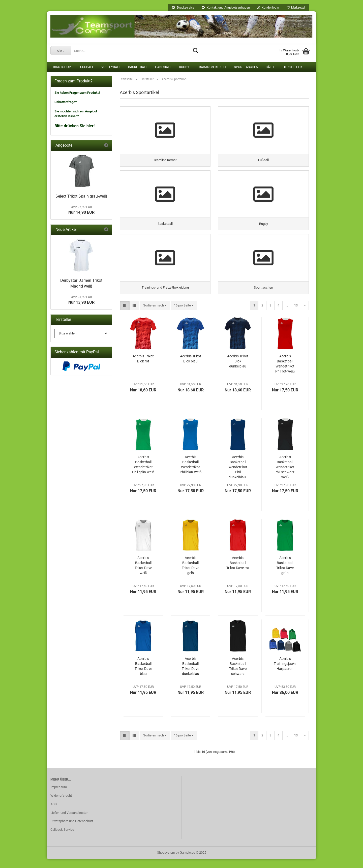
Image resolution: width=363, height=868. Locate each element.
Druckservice (183, 8)
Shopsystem (166, 861)
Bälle (270, 67)
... (287, 314)
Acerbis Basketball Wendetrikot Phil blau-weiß (191, 473)
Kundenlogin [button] (268, 8)
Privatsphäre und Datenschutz (72, 830)
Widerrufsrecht (61, 804)
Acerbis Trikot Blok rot (143, 367)
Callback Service (62, 839)
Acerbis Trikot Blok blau (191, 367)
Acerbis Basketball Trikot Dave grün (285, 574)
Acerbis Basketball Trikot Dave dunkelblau (190, 675)
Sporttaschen (246, 67)
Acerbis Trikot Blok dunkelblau (238, 370)
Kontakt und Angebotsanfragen (226, 8)
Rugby (184, 67)
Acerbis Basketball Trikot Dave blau (143, 675)
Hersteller (292, 67)
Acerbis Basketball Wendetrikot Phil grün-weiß (143, 473)
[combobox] (155, 314)
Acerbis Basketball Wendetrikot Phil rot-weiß (285, 373)
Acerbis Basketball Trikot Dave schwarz (238, 675)
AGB (54, 813)
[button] (125, 314)
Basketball (138, 67)
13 (296, 314)
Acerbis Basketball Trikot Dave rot (238, 572)
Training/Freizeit (212, 67)
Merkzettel (296, 8)
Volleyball (111, 67)
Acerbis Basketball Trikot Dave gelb (190, 574)
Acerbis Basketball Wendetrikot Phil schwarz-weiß (285, 476)
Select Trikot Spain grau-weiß (81, 196)
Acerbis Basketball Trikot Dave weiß (143, 574)
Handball (163, 67)
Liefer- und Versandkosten (69, 821)
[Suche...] (61, 51)
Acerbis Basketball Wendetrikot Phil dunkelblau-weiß (238, 476)
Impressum (59, 796)
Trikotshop (61, 67)
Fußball (86, 67)
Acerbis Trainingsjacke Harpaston (285, 672)
